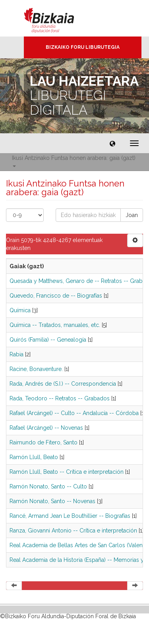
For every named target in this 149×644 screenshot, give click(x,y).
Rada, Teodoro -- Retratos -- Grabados (60, 398)
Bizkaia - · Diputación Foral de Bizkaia (57, 18)
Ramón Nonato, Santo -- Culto (48, 486)
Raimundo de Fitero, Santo (44, 442)
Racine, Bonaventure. (36, 369)
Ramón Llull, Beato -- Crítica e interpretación (67, 472)
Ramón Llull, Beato (34, 457)
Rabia (16, 354)
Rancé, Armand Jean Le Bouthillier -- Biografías (70, 516)
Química (20, 310)
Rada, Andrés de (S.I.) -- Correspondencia (63, 384)
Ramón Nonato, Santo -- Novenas (52, 501)
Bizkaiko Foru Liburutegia (83, 47)
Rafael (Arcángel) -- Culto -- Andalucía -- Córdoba (74, 413)
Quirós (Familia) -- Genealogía (48, 340)
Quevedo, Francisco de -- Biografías (56, 296)
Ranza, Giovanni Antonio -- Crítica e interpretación (73, 531)
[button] (112, 143)
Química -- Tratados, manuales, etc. (55, 325)
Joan (132, 215)
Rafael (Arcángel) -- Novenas (46, 428)
